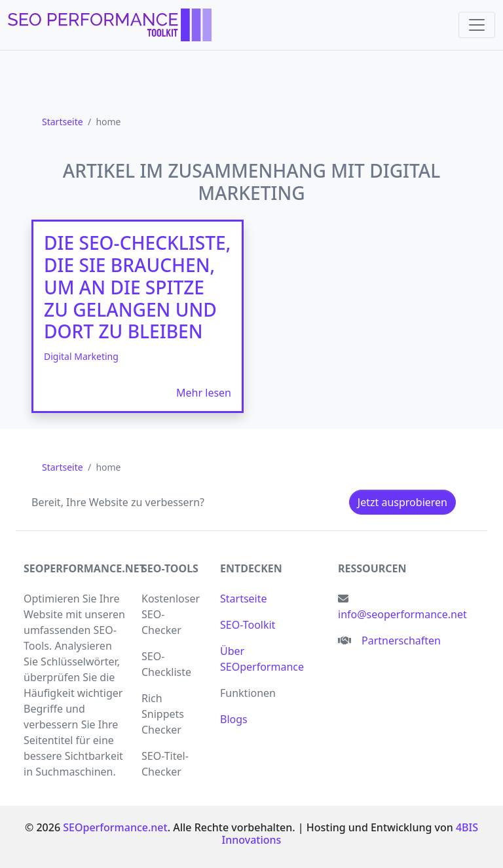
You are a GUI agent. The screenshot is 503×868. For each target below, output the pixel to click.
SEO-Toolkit (248, 625)
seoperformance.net (84, 568)
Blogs (234, 719)
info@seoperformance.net (402, 614)
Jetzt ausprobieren (402, 502)
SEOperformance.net (115, 827)
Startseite (244, 599)
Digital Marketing (81, 356)
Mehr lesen (204, 393)
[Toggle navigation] (477, 25)
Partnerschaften (401, 641)
